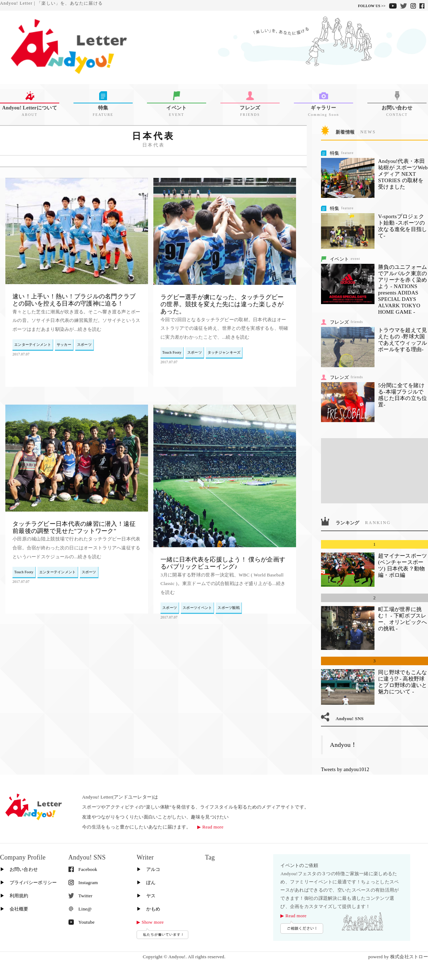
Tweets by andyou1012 (345, 769)
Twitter (81, 896)
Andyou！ (343, 745)
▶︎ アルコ (148, 869)
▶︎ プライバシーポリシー (28, 882)
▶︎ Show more (150, 922)
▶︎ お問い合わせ (19, 869)
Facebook (83, 869)
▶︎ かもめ (148, 909)
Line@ (80, 909)
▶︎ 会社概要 (14, 909)
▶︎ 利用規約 (14, 896)
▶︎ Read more (210, 827)
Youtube (82, 922)
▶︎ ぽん (146, 882)
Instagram (83, 882)
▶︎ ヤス (146, 896)
